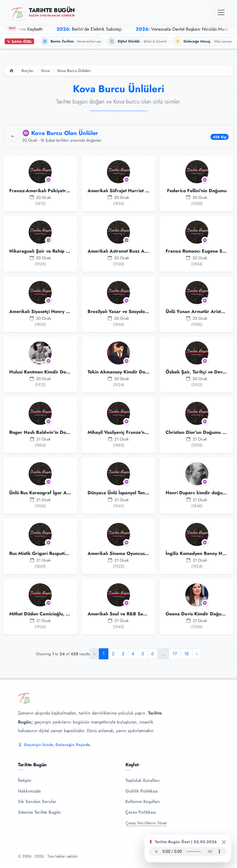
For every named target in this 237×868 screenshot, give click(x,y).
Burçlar (27, 71)
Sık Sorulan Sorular (37, 802)
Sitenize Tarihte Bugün (39, 812)
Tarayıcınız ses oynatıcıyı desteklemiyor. (188, 852)
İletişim (25, 780)
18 (186, 654)
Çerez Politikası (141, 812)
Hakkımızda (29, 791)
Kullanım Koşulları (143, 802)
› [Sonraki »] (197, 654)
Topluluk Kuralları (142, 780)
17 (175, 654)
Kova (46, 71)
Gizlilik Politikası (142, 791)
